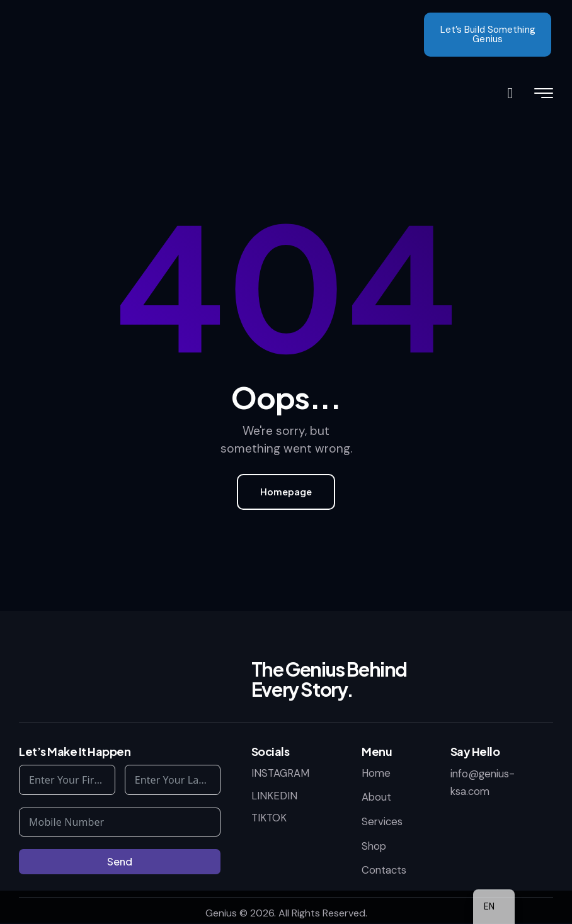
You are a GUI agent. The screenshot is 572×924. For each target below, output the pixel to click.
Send (120, 862)
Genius (221, 914)
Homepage (286, 492)
